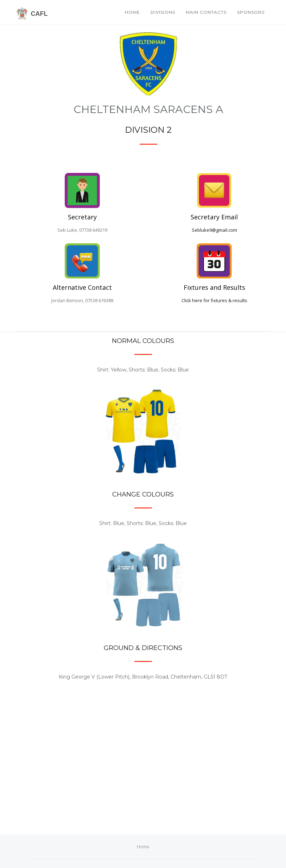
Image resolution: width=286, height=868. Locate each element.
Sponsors (251, 12)
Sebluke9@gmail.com (214, 230)
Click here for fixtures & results (214, 300)
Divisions (163, 12)
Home (132, 12)
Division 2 (148, 130)
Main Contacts (206, 12)
